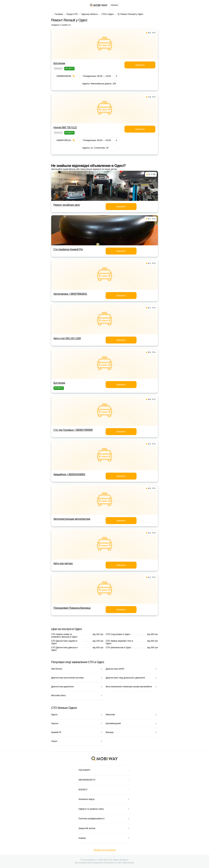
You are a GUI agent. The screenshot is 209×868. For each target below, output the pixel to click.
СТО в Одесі (108, 14)
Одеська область (90, 14)
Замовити (140, 65)
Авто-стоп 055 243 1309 (67, 338)
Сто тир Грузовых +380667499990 (73, 430)
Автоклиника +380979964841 (70, 294)
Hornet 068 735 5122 (65, 127)
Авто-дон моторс (63, 563)
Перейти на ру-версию (104, 850)
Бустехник (59, 63)
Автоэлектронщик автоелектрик (72, 519)
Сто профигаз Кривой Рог (68, 249)
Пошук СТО (72, 14)
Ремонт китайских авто (67, 205)
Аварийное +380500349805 (69, 474)
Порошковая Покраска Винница (72, 608)
